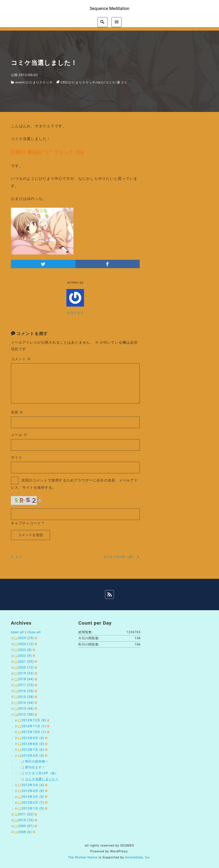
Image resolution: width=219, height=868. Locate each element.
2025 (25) (26, 638)
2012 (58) (26, 714)
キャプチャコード (26, 523)
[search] (102, 22)
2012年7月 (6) (33, 750)
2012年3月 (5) (33, 797)
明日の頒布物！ (37, 761)
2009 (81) (26, 826)
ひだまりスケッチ (39, 82)
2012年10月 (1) (34, 732)
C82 (64, 82)
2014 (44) (26, 703)
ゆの (101, 82)
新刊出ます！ (35, 767)
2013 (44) (26, 709)
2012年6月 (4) (33, 756)
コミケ (111, 82)
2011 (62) (26, 814)
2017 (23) (26, 685)
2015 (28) (26, 697)
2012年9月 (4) (33, 738)
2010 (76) (26, 820)
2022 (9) (25, 656)
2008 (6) (25, 832)
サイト (17, 457)
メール (19, 435)
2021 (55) (26, 662)
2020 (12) (26, 667)
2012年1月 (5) (33, 808)
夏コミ (122, 82)
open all (17, 632)
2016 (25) (26, 691)
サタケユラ (75, 313)
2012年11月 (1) (34, 726)
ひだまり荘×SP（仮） (42, 773)
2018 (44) (26, 679)
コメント (21, 359)
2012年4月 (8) (33, 791)
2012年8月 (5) (33, 744)
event (20, 82)
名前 (17, 412)
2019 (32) (26, 673)
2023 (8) (25, 650)
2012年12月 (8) (34, 720)
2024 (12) (26, 644)
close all (34, 632)
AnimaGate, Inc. (138, 857)
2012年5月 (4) (33, 785)
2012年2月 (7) (33, 803)
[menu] (117, 22)
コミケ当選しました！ (42, 779)
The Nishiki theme (83, 857)
